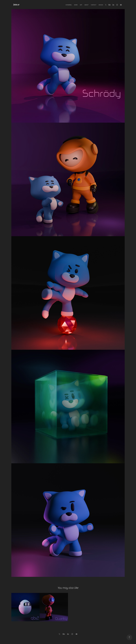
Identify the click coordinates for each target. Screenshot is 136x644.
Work (76, 5)
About (86, 5)
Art (81, 5)
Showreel (69, 5)
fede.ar (16, 4)
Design (101, 5)
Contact (94, 5)
